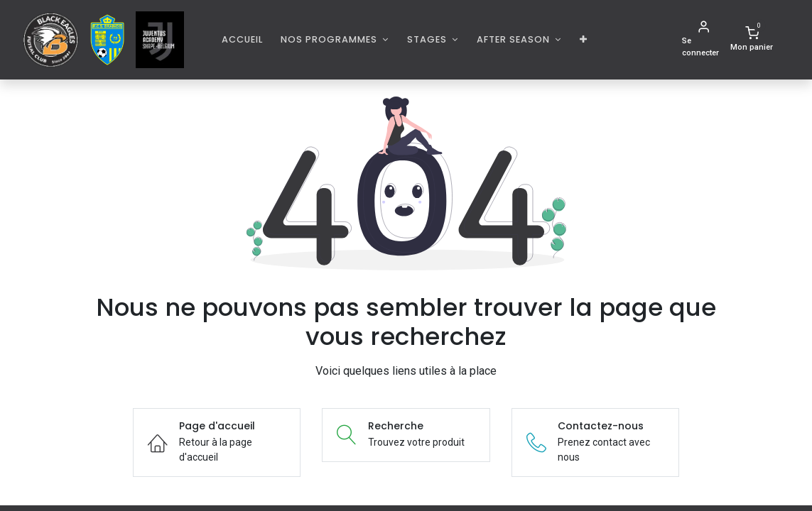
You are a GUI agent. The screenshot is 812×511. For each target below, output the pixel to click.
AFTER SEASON (515, 39)
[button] (584, 39)
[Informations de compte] (703, 40)
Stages (428, 39)
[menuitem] (242, 39)
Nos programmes (330, 39)
